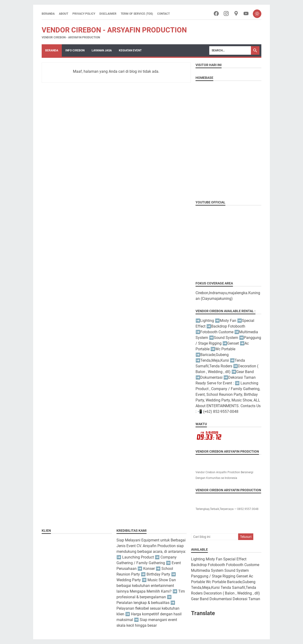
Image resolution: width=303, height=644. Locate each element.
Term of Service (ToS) (137, 14)
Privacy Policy (84, 14)
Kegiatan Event (130, 50)
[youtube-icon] (246, 14)
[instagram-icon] (226, 14)
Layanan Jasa (102, 50)
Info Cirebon (75, 50)
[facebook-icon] (216, 14)
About (64, 14)
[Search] (230, 50)
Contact (163, 14)
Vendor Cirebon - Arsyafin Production (114, 30)
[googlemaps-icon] (236, 14)
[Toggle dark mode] (257, 14)
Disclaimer (108, 14)
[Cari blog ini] (214, 537)
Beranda (48, 14)
